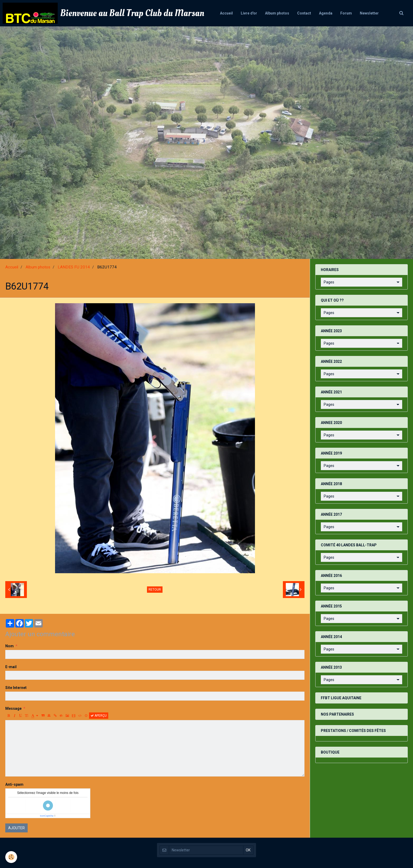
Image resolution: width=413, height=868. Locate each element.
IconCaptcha (47, 816)
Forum (346, 13)
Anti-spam (14, 784)
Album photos (277, 13)
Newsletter (369, 13)
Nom (9, 646)
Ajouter (16, 828)
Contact (304, 13)
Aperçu (99, 716)
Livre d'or (249, 13)
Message (13, 708)
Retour (155, 590)
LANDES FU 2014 (74, 267)
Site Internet (16, 688)
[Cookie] (11, 857)
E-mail (11, 667)
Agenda (326, 13)
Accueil (226, 13)
